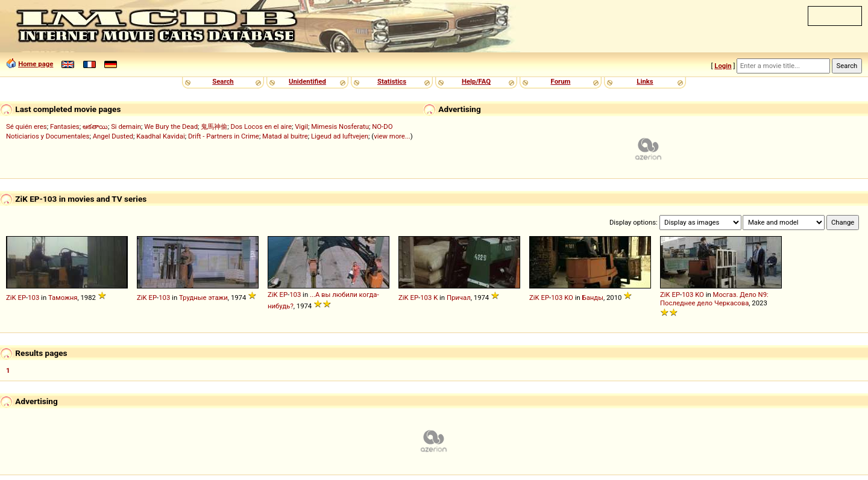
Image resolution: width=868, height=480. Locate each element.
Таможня (63, 298)
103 (33, 298)
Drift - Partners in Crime (224, 136)
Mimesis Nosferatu (340, 126)
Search (223, 81)
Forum (561, 81)
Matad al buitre (285, 136)
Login (723, 66)
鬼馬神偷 (214, 126)
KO (569, 298)
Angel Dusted (113, 136)
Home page (36, 64)
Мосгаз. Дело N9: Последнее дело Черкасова (714, 299)
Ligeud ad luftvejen (340, 136)
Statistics (392, 81)
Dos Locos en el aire (261, 126)
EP (22, 298)
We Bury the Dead (171, 126)
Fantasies (65, 126)
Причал (459, 298)
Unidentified (307, 81)
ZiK (11, 298)
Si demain (126, 126)
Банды (593, 298)
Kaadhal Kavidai (161, 136)
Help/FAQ (476, 81)
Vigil (301, 126)
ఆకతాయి (95, 126)
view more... (392, 136)
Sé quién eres (27, 126)
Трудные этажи (203, 298)
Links (645, 81)
